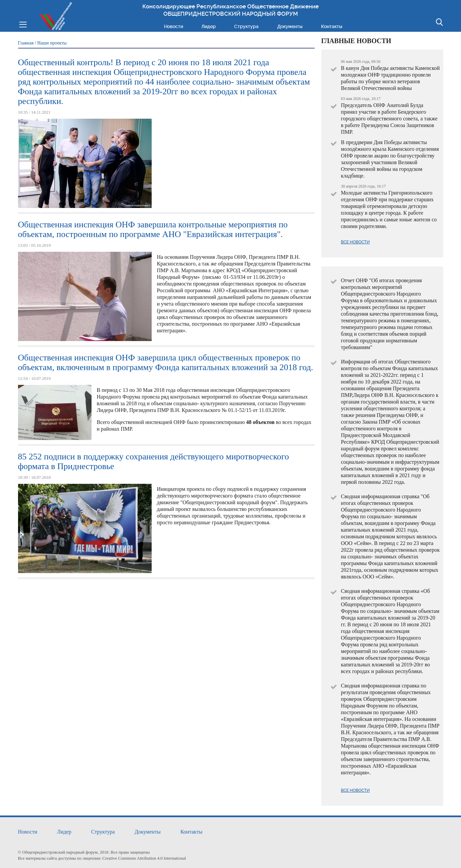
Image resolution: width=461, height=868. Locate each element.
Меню (23, 24)
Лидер (209, 26)
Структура (246, 26)
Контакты (332, 26)
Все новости (355, 242)
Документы (290, 26)
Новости (174, 26)
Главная (26, 43)
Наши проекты (52, 43)
